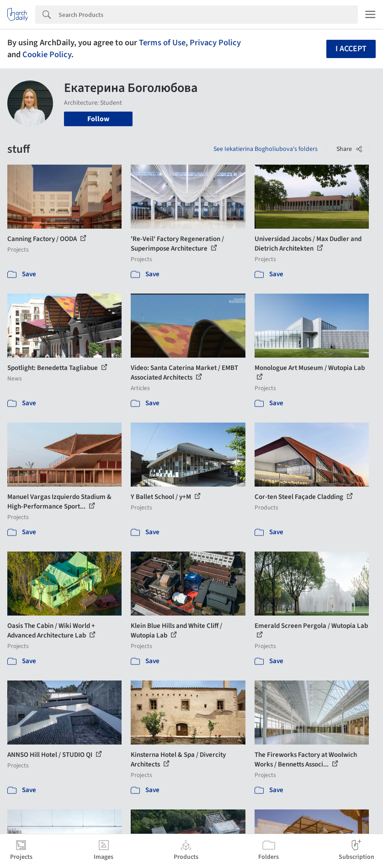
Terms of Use (162, 43)
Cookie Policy (47, 54)
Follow (98, 119)
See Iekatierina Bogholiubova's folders (266, 149)
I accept (351, 49)
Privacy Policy (215, 43)
